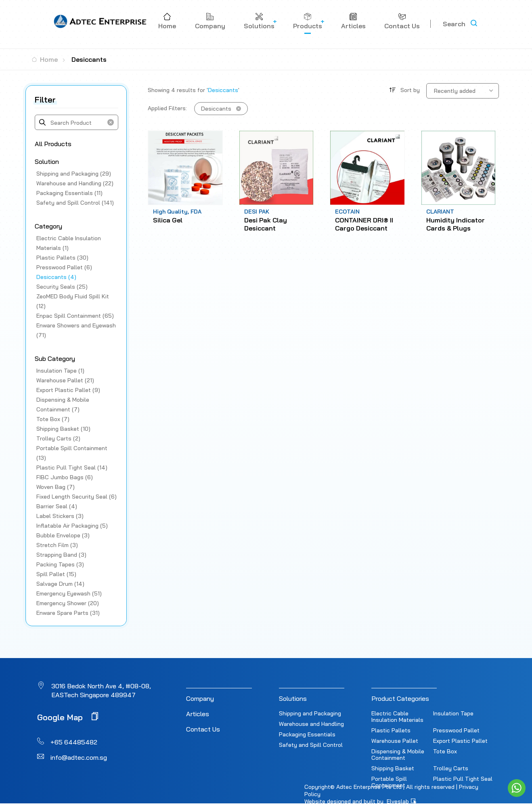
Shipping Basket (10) (63, 429)
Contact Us (203, 729)
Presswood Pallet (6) (64, 267)
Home (45, 59)
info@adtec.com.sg (79, 757)
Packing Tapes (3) (60, 564)
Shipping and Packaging (310, 713)
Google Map (68, 717)
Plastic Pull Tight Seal (463, 779)
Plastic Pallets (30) (62, 258)
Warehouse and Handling (311, 724)
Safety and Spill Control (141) (75, 203)
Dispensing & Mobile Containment (398, 755)
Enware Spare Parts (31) (68, 613)
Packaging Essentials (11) (69, 193)
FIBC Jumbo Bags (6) (65, 477)
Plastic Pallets (391, 730)
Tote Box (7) (53, 419)
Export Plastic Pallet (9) (68, 390)
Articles (198, 714)
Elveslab (402, 801)
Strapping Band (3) (61, 555)
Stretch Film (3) (57, 545)
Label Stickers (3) (60, 516)
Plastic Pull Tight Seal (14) (72, 467)
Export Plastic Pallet (460, 741)
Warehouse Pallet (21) (65, 380)
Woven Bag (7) (56, 487)
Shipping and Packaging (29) (74, 174)
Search (454, 24)
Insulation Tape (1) (60, 371)
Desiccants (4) (56, 277)
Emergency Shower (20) (68, 603)
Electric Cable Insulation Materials (397, 717)
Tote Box (445, 751)
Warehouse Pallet (395, 741)
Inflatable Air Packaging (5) (72, 526)
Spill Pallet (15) (56, 574)
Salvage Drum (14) (60, 584)
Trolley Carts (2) (58, 438)
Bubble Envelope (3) (63, 535)
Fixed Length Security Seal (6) (76, 497)
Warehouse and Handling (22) (75, 183)
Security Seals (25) (62, 287)
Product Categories (400, 698)
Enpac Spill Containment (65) (75, 316)
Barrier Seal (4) (57, 506)
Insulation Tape (453, 713)
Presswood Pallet (456, 730)
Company (200, 698)
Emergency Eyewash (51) (69, 593)
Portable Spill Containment (389, 782)
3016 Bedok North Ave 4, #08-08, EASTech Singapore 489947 (101, 690)
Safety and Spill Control (311, 745)
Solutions (293, 698)
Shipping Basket (393, 768)
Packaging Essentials (307, 734)
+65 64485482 (74, 742)
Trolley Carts (451, 768)
